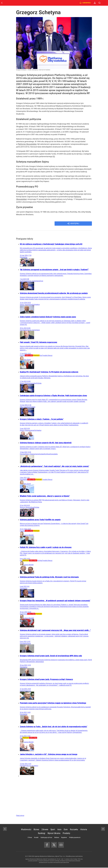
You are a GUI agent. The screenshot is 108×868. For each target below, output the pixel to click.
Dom (66, 830)
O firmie (30, 838)
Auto (59, 830)
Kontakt (36, 838)
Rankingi (42, 834)
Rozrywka (74, 830)
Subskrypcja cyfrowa (46, 838)
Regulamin (64, 838)
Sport (53, 830)
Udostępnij (75, 224)
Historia (84, 830)
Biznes (36, 830)
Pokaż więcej (20, 816)
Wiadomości (26, 830)
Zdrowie (45, 830)
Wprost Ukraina (54, 834)
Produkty (66, 834)
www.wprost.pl (57, 863)
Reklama (57, 838)
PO (54, 156)
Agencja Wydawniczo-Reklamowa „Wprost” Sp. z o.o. (50, 857)
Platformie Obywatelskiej (27, 144)
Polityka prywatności (75, 838)
